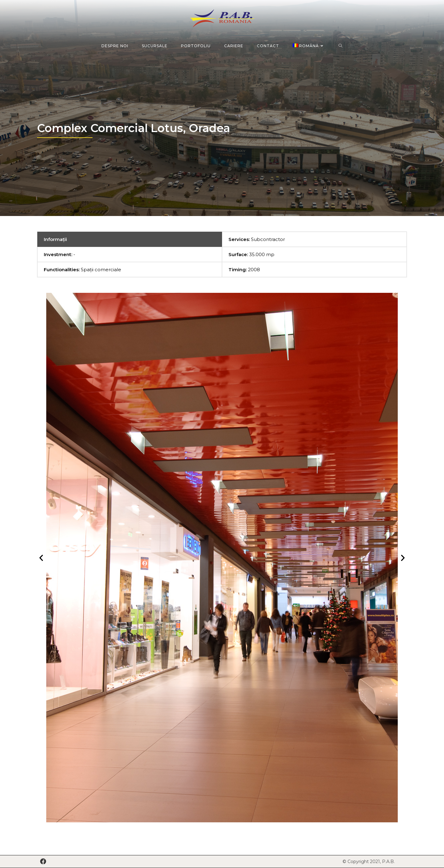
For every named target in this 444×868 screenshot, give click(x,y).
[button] (41, 557)
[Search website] (341, 46)
